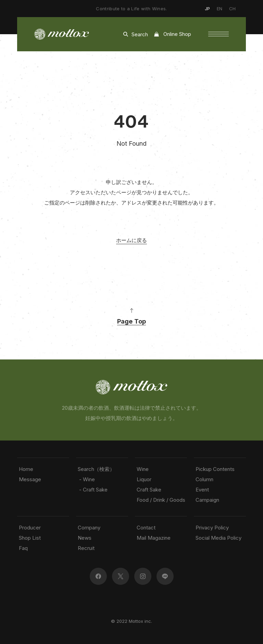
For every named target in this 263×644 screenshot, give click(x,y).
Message (30, 479)
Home (26, 469)
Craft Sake (149, 490)
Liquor (144, 479)
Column (204, 479)
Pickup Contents (215, 469)
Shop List (30, 538)
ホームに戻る (131, 240)
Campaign (207, 500)
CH (232, 9)
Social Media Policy (218, 538)
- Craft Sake (93, 490)
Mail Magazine (154, 538)
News (85, 538)
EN (220, 9)
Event (202, 490)
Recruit (86, 548)
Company (89, 528)
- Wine (86, 479)
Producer (30, 528)
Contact (146, 528)
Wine (143, 469)
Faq (23, 548)
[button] (218, 34)
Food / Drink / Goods (161, 500)
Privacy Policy (212, 528)
